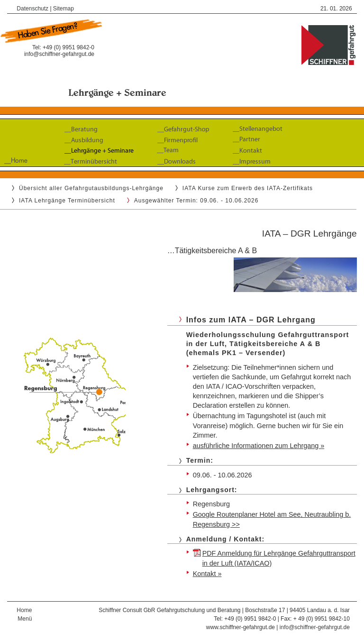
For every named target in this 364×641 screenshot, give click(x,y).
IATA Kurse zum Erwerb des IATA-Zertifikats (248, 188)
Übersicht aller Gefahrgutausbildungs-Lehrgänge (91, 188)
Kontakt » (207, 574)
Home (24, 610)
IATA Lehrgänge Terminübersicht (67, 201)
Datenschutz (32, 9)
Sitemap (64, 9)
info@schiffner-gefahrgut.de (59, 54)
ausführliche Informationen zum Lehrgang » (259, 446)
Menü (25, 619)
